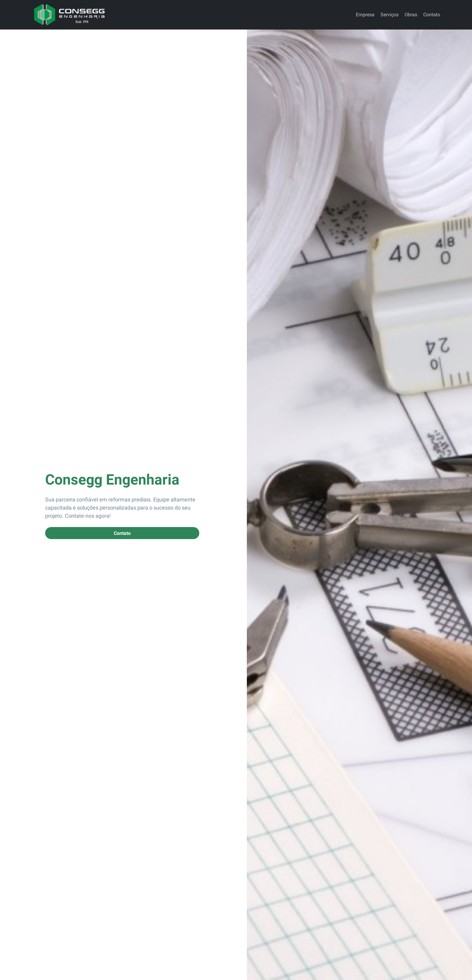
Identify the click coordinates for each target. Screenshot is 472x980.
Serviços (390, 15)
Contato (432, 15)
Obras (411, 15)
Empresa (365, 15)
